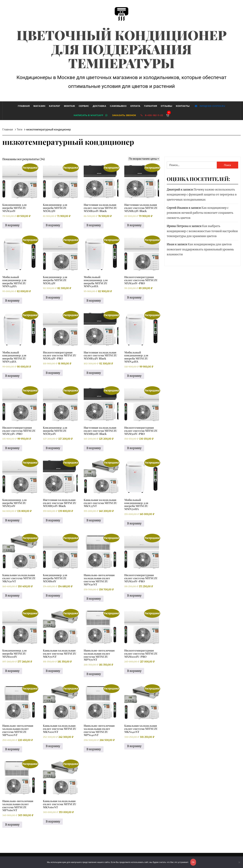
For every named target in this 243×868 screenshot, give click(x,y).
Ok (193, 862)
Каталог (55, 106)
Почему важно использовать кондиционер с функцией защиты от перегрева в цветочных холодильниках (202, 195)
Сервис (84, 106)
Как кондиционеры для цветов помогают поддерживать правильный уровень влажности (200, 249)
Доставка (99, 106)
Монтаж (70, 106)
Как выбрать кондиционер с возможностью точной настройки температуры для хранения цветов (202, 231)
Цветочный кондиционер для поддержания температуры (122, 49)
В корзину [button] (12, 225)
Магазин (39, 106)
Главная (24, 106)
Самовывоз (118, 106)
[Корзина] (168, 115)
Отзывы (166, 106)
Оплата (135, 106)
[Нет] (239, 864)
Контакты (183, 106)
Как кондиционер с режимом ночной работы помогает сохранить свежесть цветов (200, 213)
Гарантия (151, 106)
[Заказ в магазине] (144, 159)
